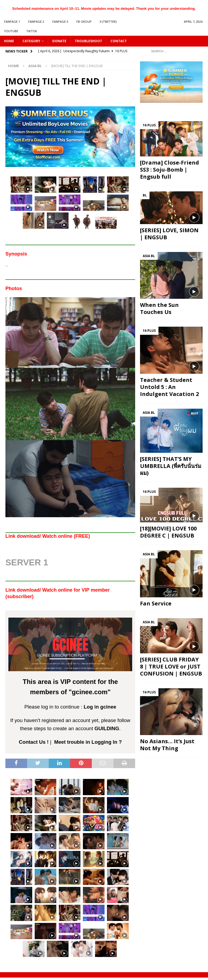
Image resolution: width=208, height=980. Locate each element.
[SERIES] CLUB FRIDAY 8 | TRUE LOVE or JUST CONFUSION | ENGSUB (171, 666)
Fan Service (156, 603)
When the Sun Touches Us (159, 308)
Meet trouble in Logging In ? (88, 742)
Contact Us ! (34, 742)
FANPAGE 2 (36, 22)
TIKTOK (32, 31)
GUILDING (107, 728)
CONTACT (119, 41)
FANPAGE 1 (12, 22)
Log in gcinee (100, 707)
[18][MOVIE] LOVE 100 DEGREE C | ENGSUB (168, 532)
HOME (9, 41)
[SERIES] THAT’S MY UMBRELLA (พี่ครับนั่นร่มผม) (171, 466)
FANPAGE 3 (60, 22)
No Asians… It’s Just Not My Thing (167, 745)
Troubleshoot (88, 41)
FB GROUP (84, 22)
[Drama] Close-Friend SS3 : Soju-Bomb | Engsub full (170, 170)
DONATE (59, 41)
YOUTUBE (11, 31)
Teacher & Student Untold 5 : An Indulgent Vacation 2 (169, 387)
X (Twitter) (108, 22)
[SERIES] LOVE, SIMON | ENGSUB (169, 234)
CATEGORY (31, 41)
